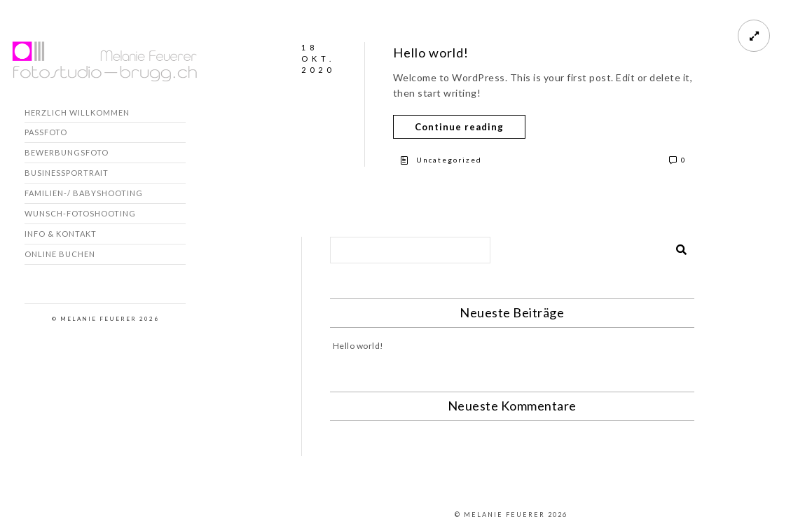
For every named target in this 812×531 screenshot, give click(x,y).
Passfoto (46, 132)
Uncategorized (449, 160)
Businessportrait (67, 173)
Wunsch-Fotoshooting (80, 213)
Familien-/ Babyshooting (84, 193)
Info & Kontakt (61, 234)
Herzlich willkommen (77, 112)
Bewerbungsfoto (67, 152)
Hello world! (431, 53)
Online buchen (60, 254)
